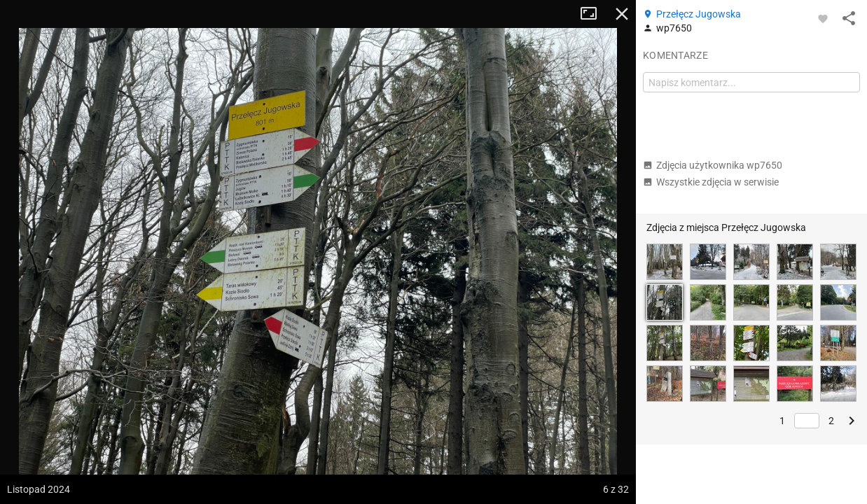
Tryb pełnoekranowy (594, 14)
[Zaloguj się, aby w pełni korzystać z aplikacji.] (823, 18)
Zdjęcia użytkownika (713, 165)
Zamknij (622, 14)
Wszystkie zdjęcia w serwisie (711, 182)
